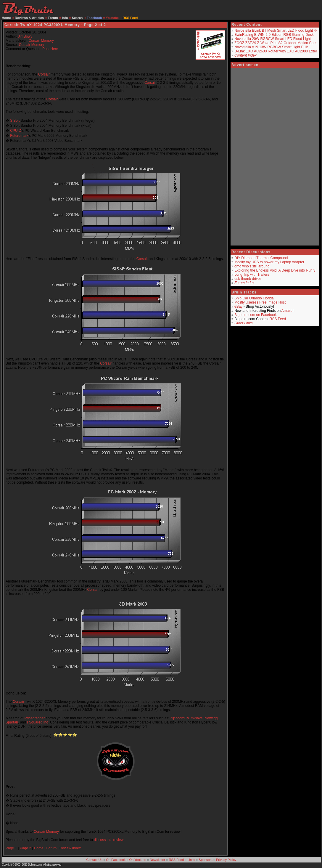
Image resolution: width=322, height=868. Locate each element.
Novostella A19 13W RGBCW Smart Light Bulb (271, 47)
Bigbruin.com (35, 865)
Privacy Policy (226, 860)
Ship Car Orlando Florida (254, 298)
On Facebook (116, 860)
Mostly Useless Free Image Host (260, 302)
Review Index (70, 848)
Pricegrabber (34, 718)
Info (65, 18)
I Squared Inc (37, 722)
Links (191, 860)
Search (77, 18)
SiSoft (15, 121)
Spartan (12, 722)
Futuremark (19, 136)
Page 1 (11, 848)
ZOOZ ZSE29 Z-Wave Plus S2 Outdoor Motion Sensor (277, 43)
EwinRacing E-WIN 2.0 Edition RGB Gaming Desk (274, 35)
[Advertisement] (267, 157)
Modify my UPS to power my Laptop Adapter (269, 262)
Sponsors (205, 860)
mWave (197, 718)
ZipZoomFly (179, 718)
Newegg (211, 718)
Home (6, 18)
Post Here (50, 49)
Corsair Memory (41, 41)
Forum (53, 18)
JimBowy (25, 36)
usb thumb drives (248, 279)
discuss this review (108, 840)
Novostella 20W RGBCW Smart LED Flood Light (273, 39)
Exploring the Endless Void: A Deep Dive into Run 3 (275, 270)
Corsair (44, 74)
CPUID (16, 131)
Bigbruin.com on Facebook (256, 315)
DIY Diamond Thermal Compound (261, 258)
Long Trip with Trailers (252, 275)
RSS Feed (278, 319)
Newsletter (157, 860)
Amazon (288, 311)
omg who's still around (252, 266)
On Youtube (138, 860)
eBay (238, 307)
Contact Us (94, 860)
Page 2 (25, 848)
